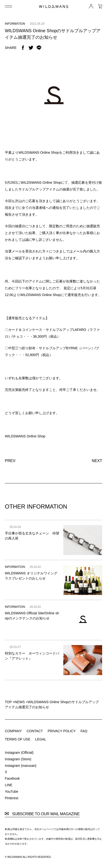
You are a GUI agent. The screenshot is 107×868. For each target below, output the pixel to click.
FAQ (84, 731)
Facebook (12, 778)
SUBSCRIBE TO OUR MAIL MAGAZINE (42, 814)
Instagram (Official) (19, 753)
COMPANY (13, 731)
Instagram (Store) (18, 759)
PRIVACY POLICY (62, 731)
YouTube (12, 792)
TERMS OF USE (18, 739)
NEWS (20, 702)
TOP (8, 702)
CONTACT (35, 731)
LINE (9, 785)
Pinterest (12, 798)
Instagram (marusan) (21, 766)
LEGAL (41, 739)
